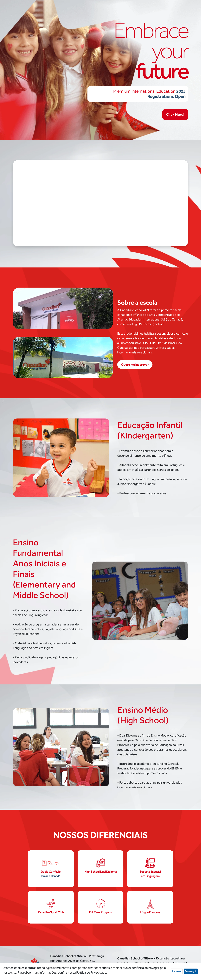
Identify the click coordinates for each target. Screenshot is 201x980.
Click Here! (175, 115)
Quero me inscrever (135, 365)
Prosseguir (191, 971)
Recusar (177, 971)
